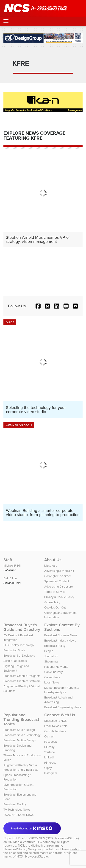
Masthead (51, 566)
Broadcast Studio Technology (22, 735)
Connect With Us (60, 715)
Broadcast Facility (15, 804)
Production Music (14, 650)
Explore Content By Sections (62, 627)
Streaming (51, 661)
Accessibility (52, 602)
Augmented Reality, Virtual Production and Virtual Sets (21, 767)
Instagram (51, 773)
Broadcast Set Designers (19, 656)
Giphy (48, 768)
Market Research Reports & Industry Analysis (62, 690)
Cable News (52, 677)
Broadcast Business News (61, 635)
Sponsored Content (57, 581)
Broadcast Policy (55, 646)
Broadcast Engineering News (63, 707)
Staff (8, 560)
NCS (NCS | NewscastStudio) (59, 838)
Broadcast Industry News (60, 641)
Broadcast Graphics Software (22, 681)
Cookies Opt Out (55, 607)
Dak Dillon (10, 578)
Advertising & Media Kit (59, 571)
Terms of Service (55, 592)
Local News (52, 682)
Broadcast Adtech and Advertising (58, 700)
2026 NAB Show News (18, 815)
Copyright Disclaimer (58, 576)
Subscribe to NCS (55, 721)
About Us (53, 560)
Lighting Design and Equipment (16, 668)
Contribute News (55, 731)
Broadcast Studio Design (19, 730)
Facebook (51, 742)
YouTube (50, 752)
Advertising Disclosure (58, 587)
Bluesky (49, 747)
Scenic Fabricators (15, 661)
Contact (49, 736)
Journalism (51, 656)
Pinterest (50, 763)
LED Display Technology (19, 645)
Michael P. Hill (12, 566)
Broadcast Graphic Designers (22, 676)
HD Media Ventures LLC (25, 842)
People (49, 651)
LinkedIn (50, 757)
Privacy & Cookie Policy (59, 597)
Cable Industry (53, 672)
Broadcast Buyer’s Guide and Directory (22, 627)
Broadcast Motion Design (19, 740)
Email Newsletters (56, 726)
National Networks (56, 667)
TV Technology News (17, 810)
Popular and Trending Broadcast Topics (21, 719)
